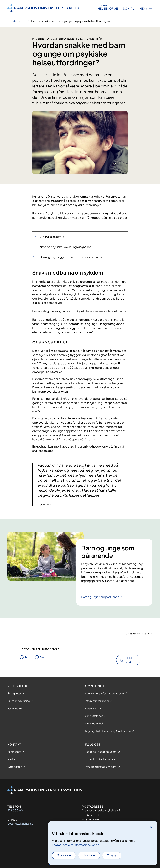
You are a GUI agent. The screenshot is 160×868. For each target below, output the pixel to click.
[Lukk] (151, 827)
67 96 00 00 (15, 810)
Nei (42, 657)
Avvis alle (89, 855)
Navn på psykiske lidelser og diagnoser (65, 247)
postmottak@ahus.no (20, 823)
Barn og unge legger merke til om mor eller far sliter (73, 257)
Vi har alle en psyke (52, 237)
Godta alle (64, 855)
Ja (26, 657)
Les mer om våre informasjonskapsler (76, 845)
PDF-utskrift (131, 660)
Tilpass (112, 855)
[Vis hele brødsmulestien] (24, 21)
